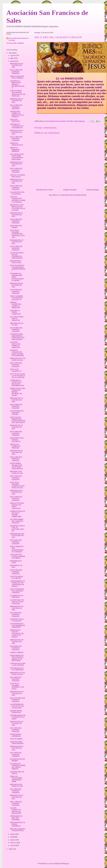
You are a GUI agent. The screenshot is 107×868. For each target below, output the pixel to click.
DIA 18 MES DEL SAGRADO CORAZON (16, 330)
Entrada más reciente (45, 190)
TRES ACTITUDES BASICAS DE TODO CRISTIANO (17, 506)
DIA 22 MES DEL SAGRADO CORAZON (16, 188)
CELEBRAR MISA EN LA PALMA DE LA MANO (18, 717)
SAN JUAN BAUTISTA (15, 121)
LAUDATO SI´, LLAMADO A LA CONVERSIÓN (17, 126)
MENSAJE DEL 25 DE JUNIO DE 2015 (17, 101)
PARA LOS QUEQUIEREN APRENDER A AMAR (16, 779)
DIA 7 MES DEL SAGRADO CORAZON (16, 679)
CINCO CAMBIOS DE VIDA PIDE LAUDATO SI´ (17, 298)
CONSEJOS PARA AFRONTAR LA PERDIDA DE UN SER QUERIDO (17, 337)
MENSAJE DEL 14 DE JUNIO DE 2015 (16, 452)
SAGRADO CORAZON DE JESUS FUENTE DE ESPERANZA (17, 353)
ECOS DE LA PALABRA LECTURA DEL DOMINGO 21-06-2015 (18, 234)
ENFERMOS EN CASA (16, 562)
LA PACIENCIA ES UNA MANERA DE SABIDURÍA (17, 625)
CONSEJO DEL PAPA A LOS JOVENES (18, 664)
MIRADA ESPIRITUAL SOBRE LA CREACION (16, 305)
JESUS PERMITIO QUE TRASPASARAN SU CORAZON (17, 549)
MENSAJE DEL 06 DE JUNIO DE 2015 (17, 693)
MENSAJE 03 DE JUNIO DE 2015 (17, 785)
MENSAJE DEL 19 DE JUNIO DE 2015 (16, 285)
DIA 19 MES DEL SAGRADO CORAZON (16, 291)
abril (12, 837)
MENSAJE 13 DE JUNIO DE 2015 (17, 472)
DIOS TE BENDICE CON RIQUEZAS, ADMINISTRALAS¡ (18, 268)
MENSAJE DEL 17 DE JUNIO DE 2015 (18, 359)
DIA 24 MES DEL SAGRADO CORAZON (16, 139)
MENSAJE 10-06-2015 (16, 566)
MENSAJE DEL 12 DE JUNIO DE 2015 (16, 492)
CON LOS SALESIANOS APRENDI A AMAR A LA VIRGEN (18, 199)
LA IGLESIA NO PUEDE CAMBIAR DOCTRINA (17, 556)
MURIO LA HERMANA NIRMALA (15, 150)
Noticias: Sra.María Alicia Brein (17, 176)
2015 (11, 53)
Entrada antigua (93, 190)
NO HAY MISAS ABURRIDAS (16, 735)
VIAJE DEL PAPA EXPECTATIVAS (17, 743)
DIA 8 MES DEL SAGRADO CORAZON (16, 648)
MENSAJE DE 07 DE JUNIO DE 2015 (17, 674)
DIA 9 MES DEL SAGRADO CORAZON (16, 615)
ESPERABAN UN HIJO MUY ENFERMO (16, 818)
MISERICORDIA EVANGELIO (16, 712)
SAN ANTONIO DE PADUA (17, 773)
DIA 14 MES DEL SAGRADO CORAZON (16, 459)
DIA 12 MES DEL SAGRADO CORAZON (16, 499)
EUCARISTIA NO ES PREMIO (17, 760)
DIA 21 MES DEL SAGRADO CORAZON (16, 221)
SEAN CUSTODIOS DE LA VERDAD (17, 77)
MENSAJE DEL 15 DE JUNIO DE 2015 (16, 427)
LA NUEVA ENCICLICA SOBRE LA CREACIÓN (15, 345)
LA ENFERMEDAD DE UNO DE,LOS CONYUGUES (17, 706)
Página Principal (70, 190)
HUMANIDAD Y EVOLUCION (16, 262)
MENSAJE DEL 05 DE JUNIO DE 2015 (17, 723)
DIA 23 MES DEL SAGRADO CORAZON (16, 170)
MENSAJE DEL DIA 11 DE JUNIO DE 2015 (17, 536)
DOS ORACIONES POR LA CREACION (17, 319)
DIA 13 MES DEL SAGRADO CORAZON (16, 478)
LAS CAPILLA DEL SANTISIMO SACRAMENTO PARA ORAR (17, 157)
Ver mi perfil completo (15, 43)
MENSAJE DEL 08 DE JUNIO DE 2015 (17, 642)
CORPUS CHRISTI (17, 653)
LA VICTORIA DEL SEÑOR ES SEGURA (17, 413)
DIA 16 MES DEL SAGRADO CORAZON (16, 406)
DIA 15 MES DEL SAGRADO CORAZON (16, 433)
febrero (13, 843)
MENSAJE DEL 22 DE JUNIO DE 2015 (17, 181)
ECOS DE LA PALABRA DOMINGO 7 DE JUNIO (17, 686)
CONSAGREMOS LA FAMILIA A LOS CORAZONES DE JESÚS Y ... (17, 584)
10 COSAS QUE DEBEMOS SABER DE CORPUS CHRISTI (18, 766)
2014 (11, 849)
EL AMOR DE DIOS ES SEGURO (17, 193)
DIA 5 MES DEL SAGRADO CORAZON (16, 730)
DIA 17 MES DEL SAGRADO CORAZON (16, 365)
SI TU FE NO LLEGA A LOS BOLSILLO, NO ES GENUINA (18, 376)
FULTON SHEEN (16, 739)
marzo (13, 840)
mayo (13, 834)
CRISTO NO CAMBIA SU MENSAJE (15, 446)
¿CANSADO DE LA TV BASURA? (17, 620)
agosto (13, 55)
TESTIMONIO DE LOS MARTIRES (17, 669)
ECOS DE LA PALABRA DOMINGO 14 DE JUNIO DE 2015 (17, 485)
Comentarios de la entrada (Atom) (73, 195)
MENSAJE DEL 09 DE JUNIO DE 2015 (17, 608)
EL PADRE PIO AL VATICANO (17, 596)
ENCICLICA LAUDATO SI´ (16, 370)
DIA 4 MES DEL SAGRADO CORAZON (16, 754)
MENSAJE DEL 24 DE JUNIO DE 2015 (17, 132)
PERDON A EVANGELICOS (17, 144)
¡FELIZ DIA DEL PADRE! (16, 227)
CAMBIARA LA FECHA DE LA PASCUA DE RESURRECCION (17, 383)
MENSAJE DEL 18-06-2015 (17, 324)
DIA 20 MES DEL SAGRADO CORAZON (16, 248)
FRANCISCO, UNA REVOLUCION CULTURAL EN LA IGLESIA (18, 208)
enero (13, 846)
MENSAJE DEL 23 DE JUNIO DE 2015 (17, 164)
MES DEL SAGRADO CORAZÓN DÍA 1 (18, 830)
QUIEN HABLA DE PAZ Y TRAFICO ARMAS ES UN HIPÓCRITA (17, 658)
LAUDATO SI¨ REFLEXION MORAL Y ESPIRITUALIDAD (17, 84)
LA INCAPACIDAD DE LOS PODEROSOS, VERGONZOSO (17, 255)
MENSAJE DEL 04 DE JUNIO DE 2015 (17, 748)
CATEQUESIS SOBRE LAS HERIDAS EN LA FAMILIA (17, 114)
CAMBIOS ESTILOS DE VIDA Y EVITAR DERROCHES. (18, 514)
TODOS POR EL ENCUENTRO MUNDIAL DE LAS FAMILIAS (18, 93)
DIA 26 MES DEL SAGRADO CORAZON (16, 72)
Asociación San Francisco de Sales (19, 39)
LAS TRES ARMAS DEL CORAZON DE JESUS (17, 521)
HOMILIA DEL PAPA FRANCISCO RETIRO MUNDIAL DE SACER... (18, 392)
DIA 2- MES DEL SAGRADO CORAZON (16, 803)
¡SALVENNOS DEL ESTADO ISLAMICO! (17, 440)
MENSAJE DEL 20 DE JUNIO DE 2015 (17, 242)
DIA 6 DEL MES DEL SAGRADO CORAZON (18, 700)
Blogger (66, 864)
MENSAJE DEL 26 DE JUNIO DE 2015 (17, 65)
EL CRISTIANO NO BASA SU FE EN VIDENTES (17, 602)
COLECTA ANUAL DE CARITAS (17, 577)
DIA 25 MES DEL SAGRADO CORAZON (16, 107)
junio (12, 61)
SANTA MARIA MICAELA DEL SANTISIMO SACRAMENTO (17, 466)
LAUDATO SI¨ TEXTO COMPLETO (15, 312)
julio (12, 58)
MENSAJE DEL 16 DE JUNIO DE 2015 (17, 400)
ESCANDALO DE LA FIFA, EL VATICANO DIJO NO (17, 528)
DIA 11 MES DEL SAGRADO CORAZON (16, 542)
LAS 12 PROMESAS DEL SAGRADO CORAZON (17, 591)
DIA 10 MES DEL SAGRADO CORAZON (16, 572)
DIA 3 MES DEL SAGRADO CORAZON (16, 791)
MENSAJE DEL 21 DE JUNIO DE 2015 (16, 215)
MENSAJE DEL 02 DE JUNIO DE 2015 (17, 797)
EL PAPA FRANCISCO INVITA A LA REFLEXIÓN (15, 811)
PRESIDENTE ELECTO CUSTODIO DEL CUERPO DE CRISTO (17, 634)
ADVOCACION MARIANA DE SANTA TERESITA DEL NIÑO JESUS (18, 420)
